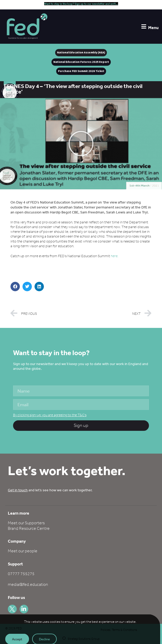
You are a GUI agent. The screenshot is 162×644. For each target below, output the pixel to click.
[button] (81, 144)
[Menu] (144, 27)
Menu (153, 27)
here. (115, 256)
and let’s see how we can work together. (50, 490)
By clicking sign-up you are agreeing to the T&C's (50, 415)
